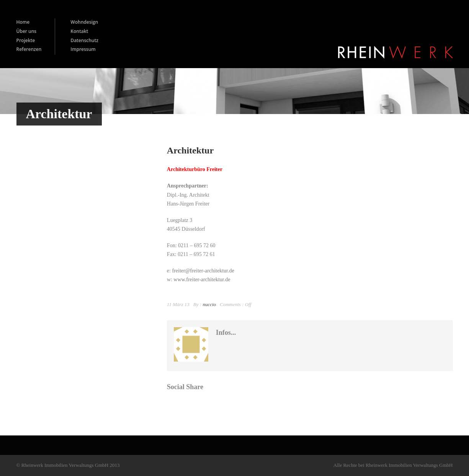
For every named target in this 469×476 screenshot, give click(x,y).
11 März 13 (178, 304)
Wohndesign (84, 22)
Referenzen (29, 49)
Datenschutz (84, 40)
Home (23, 22)
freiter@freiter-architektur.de (203, 271)
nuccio (209, 304)
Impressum (83, 49)
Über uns (27, 31)
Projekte (26, 40)
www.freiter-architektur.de (202, 280)
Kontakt (79, 31)
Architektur (190, 150)
